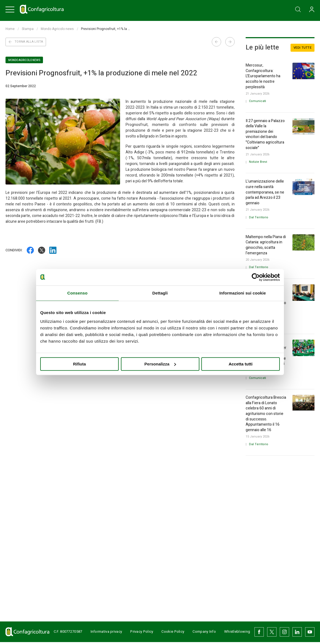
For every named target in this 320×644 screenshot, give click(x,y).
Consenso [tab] (77, 293)
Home (10, 29)
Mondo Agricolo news (57, 29)
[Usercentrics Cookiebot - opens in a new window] (256, 277)
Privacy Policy (138, 632)
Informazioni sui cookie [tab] (243, 293)
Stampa (28, 29)
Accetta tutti (241, 364)
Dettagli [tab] (160, 293)
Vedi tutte (303, 48)
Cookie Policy (169, 632)
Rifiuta (79, 364)
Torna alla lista (26, 42)
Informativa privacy (102, 632)
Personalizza (160, 364)
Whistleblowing (237, 633)
